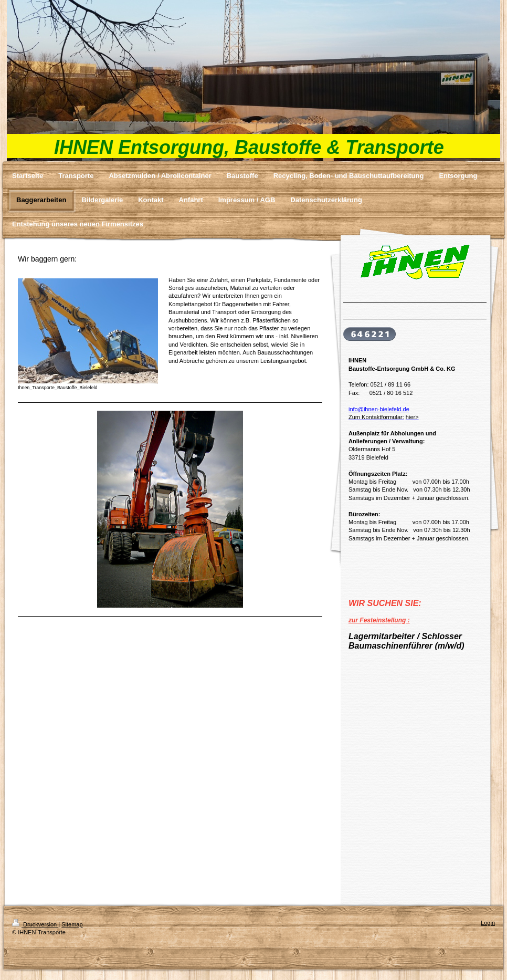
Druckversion (35, 924)
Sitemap (72, 924)
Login (488, 923)
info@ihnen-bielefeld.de (379, 409)
